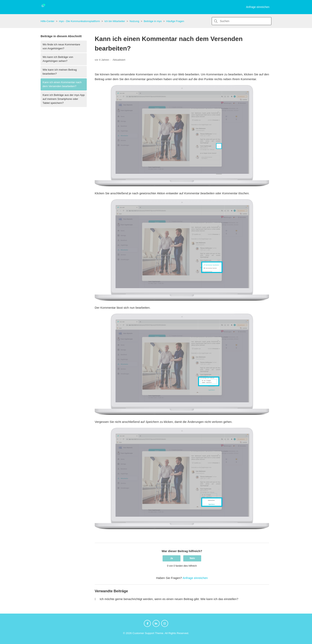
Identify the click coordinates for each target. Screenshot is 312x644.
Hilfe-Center (47, 21)
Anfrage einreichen (258, 7)
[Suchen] (242, 21)
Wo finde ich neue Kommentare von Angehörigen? (61, 46)
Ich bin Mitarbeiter (115, 21)
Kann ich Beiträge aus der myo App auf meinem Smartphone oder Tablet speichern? (64, 99)
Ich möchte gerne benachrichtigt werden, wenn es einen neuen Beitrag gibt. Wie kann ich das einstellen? (169, 599)
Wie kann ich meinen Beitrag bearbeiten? (60, 72)
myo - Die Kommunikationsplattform (79, 21)
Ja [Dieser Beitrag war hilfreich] (171, 558)
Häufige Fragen (175, 21)
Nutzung (134, 21)
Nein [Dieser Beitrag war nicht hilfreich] (192, 558)
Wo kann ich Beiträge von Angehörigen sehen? (58, 59)
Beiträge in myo (153, 21)
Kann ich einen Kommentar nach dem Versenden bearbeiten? (62, 84)
